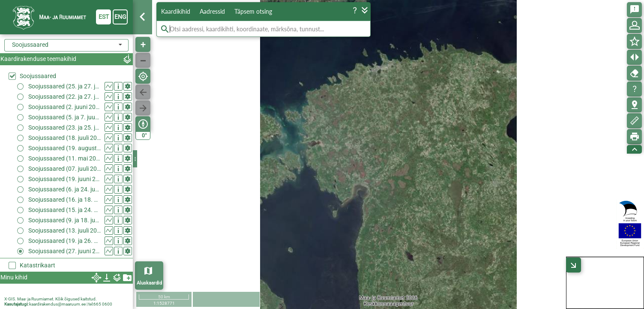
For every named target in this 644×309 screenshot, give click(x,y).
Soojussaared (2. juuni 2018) (64, 107)
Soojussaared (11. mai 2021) (64, 158)
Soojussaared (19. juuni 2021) (64, 179)
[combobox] (66, 45)
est (104, 17)
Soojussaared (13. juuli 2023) (64, 230)
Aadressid (212, 11)
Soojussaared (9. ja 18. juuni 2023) (64, 220)
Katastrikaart (37, 265)
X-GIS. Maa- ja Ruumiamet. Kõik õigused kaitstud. (51, 299)
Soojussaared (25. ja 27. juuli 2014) (64, 86)
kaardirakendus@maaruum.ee (57, 304)
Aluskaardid (149, 283)
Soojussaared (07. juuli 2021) (64, 169)
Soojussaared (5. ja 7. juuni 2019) (64, 117)
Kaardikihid (176, 11)
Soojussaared (38, 76)
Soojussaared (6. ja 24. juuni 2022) (64, 189)
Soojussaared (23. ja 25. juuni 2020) (64, 127)
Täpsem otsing (253, 11)
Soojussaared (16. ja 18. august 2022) (64, 200)
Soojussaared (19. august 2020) (64, 148)
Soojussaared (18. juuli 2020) (64, 138)
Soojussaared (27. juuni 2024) (64, 251)
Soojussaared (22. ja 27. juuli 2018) (64, 97)
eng (120, 17)
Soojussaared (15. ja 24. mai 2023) (64, 210)
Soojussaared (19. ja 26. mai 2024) (64, 241)
